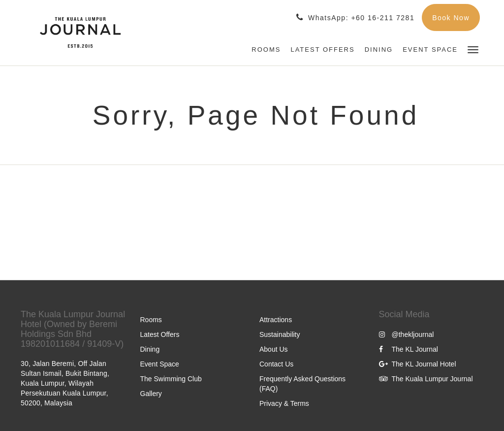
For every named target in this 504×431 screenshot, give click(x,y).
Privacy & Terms (284, 403)
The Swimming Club (171, 379)
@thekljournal (407, 334)
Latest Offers (160, 334)
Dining (150, 349)
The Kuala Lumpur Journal (426, 379)
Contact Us (276, 364)
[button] (473, 49)
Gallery (151, 394)
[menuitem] (266, 50)
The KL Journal (409, 349)
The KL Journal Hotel (418, 364)
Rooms (151, 320)
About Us (274, 349)
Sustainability (280, 334)
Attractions (276, 320)
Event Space (160, 364)
